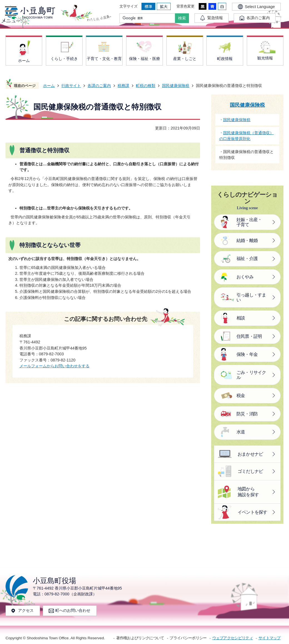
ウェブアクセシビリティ (233, 638)
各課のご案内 (99, 86)
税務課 (123, 86)
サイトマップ (270, 638)
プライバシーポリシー (188, 638)
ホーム (49, 86)
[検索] (149, 18)
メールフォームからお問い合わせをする (54, 366)
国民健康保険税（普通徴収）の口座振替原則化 (246, 136)
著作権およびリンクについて (140, 638)
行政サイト (71, 86)
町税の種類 (146, 86)
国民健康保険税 (176, 86)
